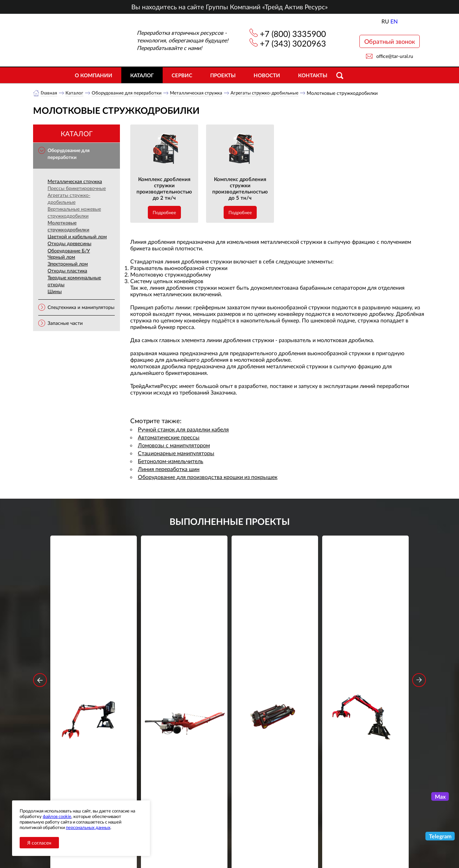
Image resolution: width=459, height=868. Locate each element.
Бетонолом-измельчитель (171, 461)
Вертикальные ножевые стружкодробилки (74, 213)
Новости (267, 75)
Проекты (223, 75)
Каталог (142, 75)
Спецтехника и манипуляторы (81, 307)
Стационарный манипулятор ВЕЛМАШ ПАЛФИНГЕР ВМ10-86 (94, 642)
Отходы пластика (67, 271)
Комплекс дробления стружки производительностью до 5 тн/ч (240, 189)
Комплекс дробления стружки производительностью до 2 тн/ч (164, 189)
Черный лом (61, 257)
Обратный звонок (390, 41)
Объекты (159, 835)
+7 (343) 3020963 (293, 43)
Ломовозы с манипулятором (174, 445)
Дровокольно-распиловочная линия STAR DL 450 (184, 642)
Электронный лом (68, 264)
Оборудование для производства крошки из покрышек (208, 477)
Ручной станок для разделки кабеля (183, 430)
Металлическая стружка (200, 93)
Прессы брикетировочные (77, 188)
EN (394, 21)
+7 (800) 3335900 (293, 34)
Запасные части (65, 323)
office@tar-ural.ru (395, 56)
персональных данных (88, 827)
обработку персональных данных (166, 767)
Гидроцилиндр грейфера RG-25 (275, 637)
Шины (55, 292)
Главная (49, 93)
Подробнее (164, 213)
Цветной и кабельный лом (77, 237)
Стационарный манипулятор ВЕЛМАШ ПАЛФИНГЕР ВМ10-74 (366, 642)
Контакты (313, 75)
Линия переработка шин (169, 469)
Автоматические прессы (169, 437)
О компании (94, 75)
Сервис (182, 75)
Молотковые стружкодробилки (68, 226)
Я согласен (39, 843)
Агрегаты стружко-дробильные (271, 93)
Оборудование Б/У (69, 251)
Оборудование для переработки (128, 93)
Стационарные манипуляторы (176, 453)
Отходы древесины (69, 244)
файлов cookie (57, 816)
